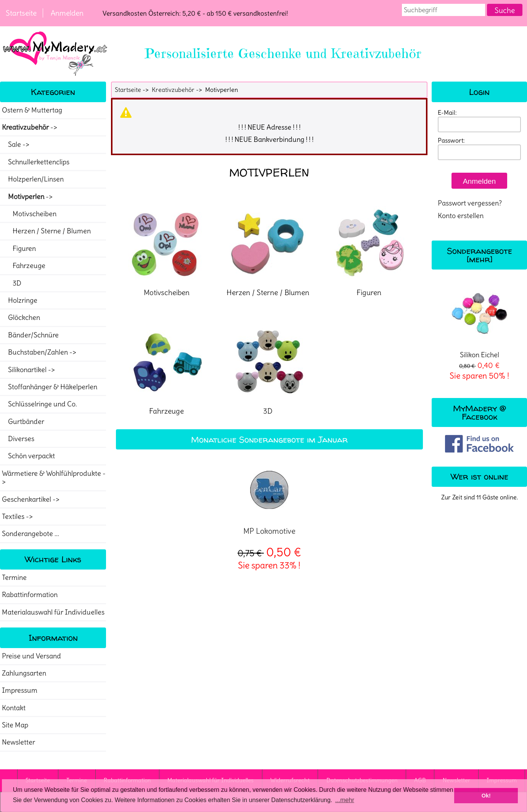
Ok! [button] (486, 796)
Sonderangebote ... (31, 534)
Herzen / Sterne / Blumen (46, 231)
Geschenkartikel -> (31, 499)
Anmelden (67, 13)
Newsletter (18, 742)
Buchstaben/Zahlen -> (40, 352)
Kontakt (14, 708)
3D (12, 283)
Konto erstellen (461, 216)
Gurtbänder (23, 422)
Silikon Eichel (479, 321)
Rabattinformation (30, 595)
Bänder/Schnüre (30, 335)
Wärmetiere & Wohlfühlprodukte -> (54, 478)
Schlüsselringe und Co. (39, 404)
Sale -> (16, 144)
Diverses (18, 439)
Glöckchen (21, 318)
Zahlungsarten (24, 673)
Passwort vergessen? (470, 203)
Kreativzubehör (173, 90)
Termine (14, 578)
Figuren (19, 249)
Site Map (15, 725)
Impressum (20, 690)
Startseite (21, 13)
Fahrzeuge (24, 266)
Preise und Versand (31, 656)
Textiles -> (18, 517)
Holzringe (20, 300)
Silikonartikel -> (29, 370)
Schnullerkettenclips (36, 162)
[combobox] (443, 10)
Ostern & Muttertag (32, 110)
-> (30, 127)
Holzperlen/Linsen (33, 179)
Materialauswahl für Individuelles (53, 612)
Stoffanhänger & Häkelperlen (50, 387)
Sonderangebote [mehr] (480, 255)
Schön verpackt (28, 456)
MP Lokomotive (269, 531)
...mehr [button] (345, 800)
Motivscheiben (29, 214)
